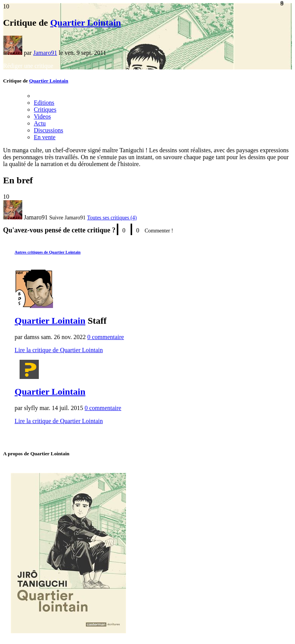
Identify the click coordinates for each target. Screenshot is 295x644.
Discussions (48, 130)
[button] (67, 218)
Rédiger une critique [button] (28, 66)
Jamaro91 (45, 53)
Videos (42, 116)
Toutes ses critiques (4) (112, 218)
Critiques (45, 110)
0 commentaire (106, 337)
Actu (40, 123)
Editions (44, 103)
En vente (45, 137)
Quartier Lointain (86, 23)
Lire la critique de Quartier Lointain (59, 350)
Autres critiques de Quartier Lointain (48, 252)
